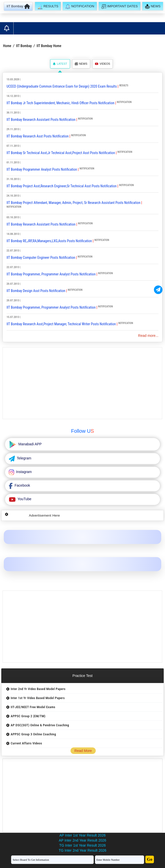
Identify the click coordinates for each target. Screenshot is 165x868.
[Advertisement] (82, 383)
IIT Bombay (24, 46)
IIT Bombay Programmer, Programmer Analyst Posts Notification (51, 274)
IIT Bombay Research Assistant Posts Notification (41, 120)
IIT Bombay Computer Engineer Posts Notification (41, 258)
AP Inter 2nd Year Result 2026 (82, 840)
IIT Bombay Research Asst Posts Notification (38, 136)
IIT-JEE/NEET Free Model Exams (33, 707)
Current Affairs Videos (26, 743)
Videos (103, 64)
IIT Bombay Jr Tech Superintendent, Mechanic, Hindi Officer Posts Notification (61, 103)
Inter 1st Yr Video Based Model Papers (38, 698)
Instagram (23, 472)
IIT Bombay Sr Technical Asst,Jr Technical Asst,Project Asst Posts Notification (61, 153)
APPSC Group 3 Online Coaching (33, 734)
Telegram (24, 458)
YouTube (24, 499)
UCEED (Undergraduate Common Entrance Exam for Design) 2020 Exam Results (62, 86)
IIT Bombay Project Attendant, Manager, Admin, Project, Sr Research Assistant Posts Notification (73, 203)
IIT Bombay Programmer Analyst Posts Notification (42, 169)
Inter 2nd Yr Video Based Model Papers (38, 689)
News (81, 64)
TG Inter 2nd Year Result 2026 (82, 850)
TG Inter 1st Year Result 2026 (82, 845)
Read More (83, 751)
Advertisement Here (44, 515)
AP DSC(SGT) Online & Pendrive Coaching (40, 725)
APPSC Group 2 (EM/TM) (28, 716)
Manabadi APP (30, 444)
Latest (60, 64)
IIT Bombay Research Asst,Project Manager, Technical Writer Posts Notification (62, 324)
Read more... (148, 336)
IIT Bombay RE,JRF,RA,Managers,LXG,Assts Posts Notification (49, 241)
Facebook (22, 485)
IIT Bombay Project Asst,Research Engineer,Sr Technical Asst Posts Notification (62, 186)
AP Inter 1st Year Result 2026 (82, 835)
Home (7, 46)
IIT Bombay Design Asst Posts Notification (36, 291)
